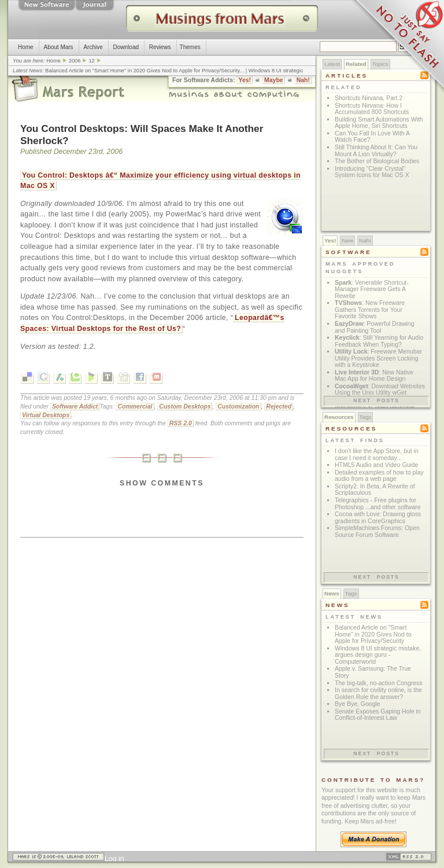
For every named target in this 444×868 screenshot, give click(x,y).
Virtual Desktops (46, 415)
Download (126, 47)
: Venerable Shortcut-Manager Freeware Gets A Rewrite (372, 289)
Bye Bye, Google (358, 704)
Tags (366, 417)
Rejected (279, 407)
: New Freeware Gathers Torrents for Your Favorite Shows (370, 310)
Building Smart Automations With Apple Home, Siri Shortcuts (379, 123)
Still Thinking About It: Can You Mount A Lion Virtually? (376, 151)
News (332, 593)
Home (26, 47)
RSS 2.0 (181, 423)
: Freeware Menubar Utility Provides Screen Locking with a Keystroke (378, 358)
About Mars (58, 47)
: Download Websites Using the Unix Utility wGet (380, 390)
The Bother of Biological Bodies (377, 161)
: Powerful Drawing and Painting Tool (375, 327)
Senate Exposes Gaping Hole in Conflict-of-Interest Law (378, 715)
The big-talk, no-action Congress (379, 683)
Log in (114, 859)
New (347, 240)
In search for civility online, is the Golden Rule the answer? (378, 694)
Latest (332, 64)
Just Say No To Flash (398, 46)
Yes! (245, 80)
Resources (339, 417)
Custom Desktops (185, 407)
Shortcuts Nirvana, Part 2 (369, 98)
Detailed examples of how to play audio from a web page (379, 476)
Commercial (135, 407)
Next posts (376, 400)
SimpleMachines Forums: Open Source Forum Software (377, 532)
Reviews (160, 47)
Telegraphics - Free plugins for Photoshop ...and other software (378, 504)
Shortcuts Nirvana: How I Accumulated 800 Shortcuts (372, 109)
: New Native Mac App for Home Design (374, 376)
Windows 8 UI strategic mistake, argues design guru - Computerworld (378, 655)
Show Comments (162, 483)
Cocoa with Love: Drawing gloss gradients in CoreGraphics (378, 518)
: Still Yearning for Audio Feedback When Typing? (379, 341)
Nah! (303, 80)
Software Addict (75, 407)
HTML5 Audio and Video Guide (376, 465)
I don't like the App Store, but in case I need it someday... (377, 455)
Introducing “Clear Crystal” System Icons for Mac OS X (372, 172)
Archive (93, 47)
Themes (190, 47)
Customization (238, 407)
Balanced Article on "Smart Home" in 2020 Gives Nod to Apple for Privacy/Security (142, 71)
